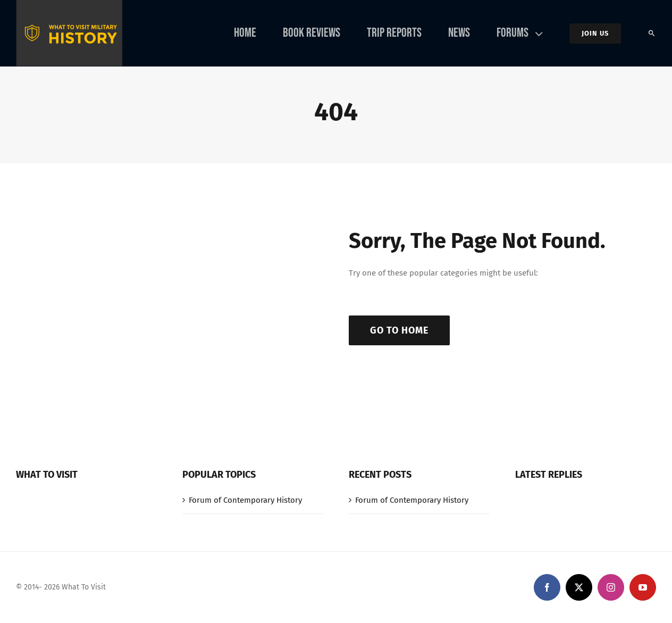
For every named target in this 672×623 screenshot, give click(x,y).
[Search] (652, 34)
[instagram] (611, 587)
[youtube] (643, 587)
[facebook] (547, 587)
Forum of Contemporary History (245, 500)
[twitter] (579, 587)
